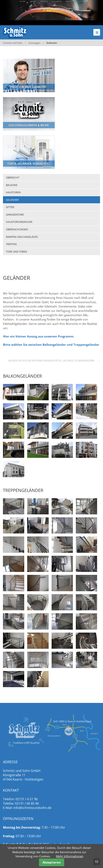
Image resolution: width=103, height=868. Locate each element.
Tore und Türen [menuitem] (16, 252)
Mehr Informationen (70, 856)
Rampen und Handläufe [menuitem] (22, 237)
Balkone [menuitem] (12, 185)
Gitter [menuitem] (10, 207)
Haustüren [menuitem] (13, 192)
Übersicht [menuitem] (13, 178)
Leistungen (34, 43)
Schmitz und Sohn (13, 43)
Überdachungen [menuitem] (17, 229)
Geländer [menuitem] (12, 200)
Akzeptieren (52, 862)
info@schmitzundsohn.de (32, 808)
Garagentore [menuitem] (15, 215)
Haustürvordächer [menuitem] (19, 222)
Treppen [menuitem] (11, 244)
